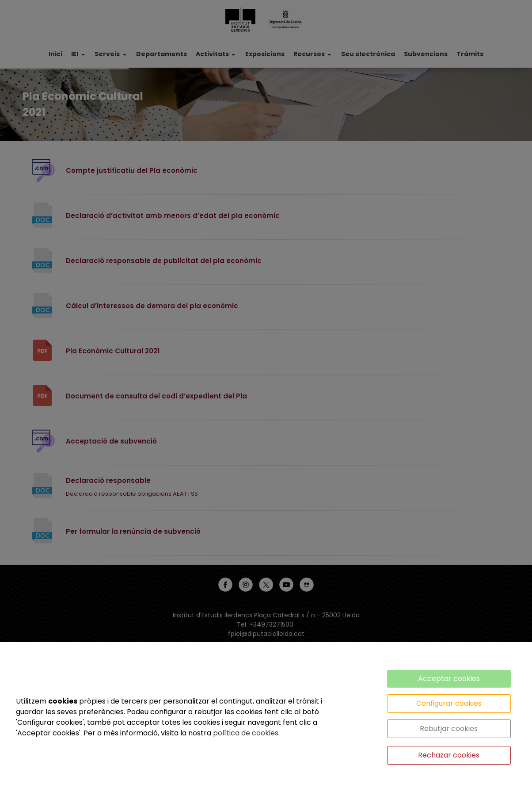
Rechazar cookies (449, 755)
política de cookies (246, 733)
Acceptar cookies (449, 679)
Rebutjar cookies (449, 729)
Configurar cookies (449, 703)
